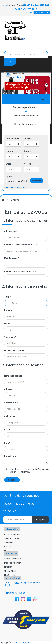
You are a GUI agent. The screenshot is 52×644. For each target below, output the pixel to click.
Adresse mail (11, 231)
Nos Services (10, 575)
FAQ (7, 551)
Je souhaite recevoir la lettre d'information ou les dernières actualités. (28, 471)
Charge (9, 164)
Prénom (9, 310)
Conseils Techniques (13, 559)
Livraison (8, 567)
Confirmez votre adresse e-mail (21, 245)
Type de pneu (12, 138)
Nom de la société (13, 376)
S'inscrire (28, 13)
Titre (7, 297)
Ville (7, 430)
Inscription (40, 520)
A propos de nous (12, 534)
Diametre (28, 151)
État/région (11, 456)
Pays (7, 443)
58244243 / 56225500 (27, 583)
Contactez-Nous (15, 593)
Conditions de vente (13, 538)
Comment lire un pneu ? (15, 187)
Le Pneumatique (23, 642)
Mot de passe (12, 258)
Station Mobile (11, 571)
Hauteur (10, 151)
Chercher (37, 181)
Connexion (9, 542)
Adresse (9, 389)
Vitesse (27, 164)
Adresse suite (11, 403)
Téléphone (10, 337)
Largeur (27, 138)
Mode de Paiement (13, 563)
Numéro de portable (14, 350)
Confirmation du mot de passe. (20, 272)
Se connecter (42, 13)
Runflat (10, 181)
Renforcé (21, 181)
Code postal (11, 416)
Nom (7, 324)
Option (9, 177)
